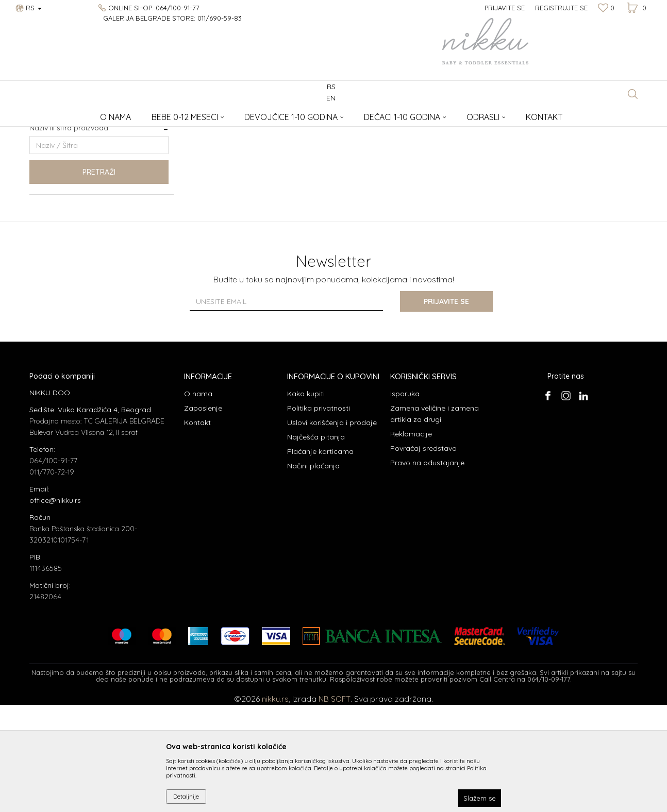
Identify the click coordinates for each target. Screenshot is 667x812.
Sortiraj (443, 131)
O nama (198, 501)
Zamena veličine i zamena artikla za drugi (435, 521)
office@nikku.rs (55, 607)
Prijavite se (447, 409)
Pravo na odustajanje (427, 570)
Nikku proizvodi (61, 212)
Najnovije (52, 187)
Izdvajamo (54, 199)
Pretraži (99, 279)
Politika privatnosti (319, 515)
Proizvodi (69, 114)
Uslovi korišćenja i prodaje (332, 530)
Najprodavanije (61, 174)
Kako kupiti (306, 501)
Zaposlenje (203, 515)
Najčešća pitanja (316, 544)
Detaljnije (186, 796)
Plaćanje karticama (320, 559)
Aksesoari (104, 114)
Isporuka (405, 501)
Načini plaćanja (313, 573)
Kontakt (197, 530)
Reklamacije (411, 541)
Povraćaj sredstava (423, 555)
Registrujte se (561, 8)
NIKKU (39, 114)
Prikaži (529, 131)
